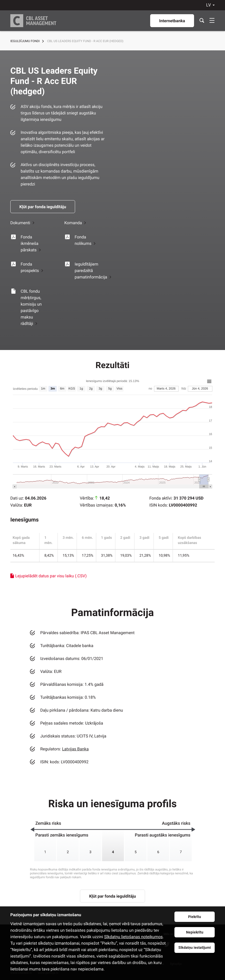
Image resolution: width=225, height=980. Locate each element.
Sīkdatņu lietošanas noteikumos (134, 937)
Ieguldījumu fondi (25, 41)
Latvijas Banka (75, 749)
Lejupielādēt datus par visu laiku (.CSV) (51, 576)
